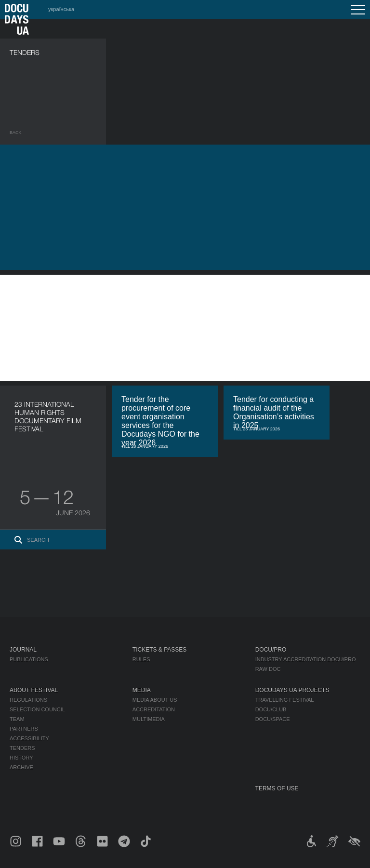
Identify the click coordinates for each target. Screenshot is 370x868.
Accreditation (154, 709)
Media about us (155, 700)
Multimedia (149, 719)
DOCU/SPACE (273, 719)
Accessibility (29, 738)
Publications (29, 659)
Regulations (28, 700)
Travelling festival (285, 700)
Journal (23, 650)
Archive (21, 767)
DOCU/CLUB (271, 709)
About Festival (34, 690)
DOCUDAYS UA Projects (292, 690)
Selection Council (37, 709)
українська (61, 9)
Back (16, 133)
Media (142, 690)
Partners (24, 729)
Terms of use (277, 788)
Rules (141, 659)
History (21, 758)
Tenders (22, 748)
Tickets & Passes (159, 650)
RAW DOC (268, 669)
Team (17, 719)
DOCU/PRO (271, 650)
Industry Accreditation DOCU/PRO (306, 659)
